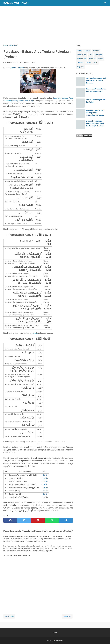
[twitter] (24, 520)
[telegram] (66, 520)
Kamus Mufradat (16, 3)
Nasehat (92, 59)
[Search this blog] (105, 3)
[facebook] (10, 520)
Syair (96, 63)
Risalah (88, 63)
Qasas (100, 59)
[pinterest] (38, 520)
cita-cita (35, 333)
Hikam (79, 51)
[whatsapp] (52, 520)
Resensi (80, 63)
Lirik (90, 55)
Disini (45, 475)
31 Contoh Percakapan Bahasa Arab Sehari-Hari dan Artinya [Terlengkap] (95, 124)
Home (55, 633)
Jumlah (87, 51)
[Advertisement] (55, 25)
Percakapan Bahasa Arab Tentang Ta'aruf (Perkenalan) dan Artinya (95, 113)
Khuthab (96, 51)
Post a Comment (30, 63)
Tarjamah (80, 67)
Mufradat (98, 55)
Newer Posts (9, 616)
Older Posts (67, 616)
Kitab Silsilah (82, 55)
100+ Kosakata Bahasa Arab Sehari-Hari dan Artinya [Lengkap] (96, 81)
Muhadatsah (82, 59)
